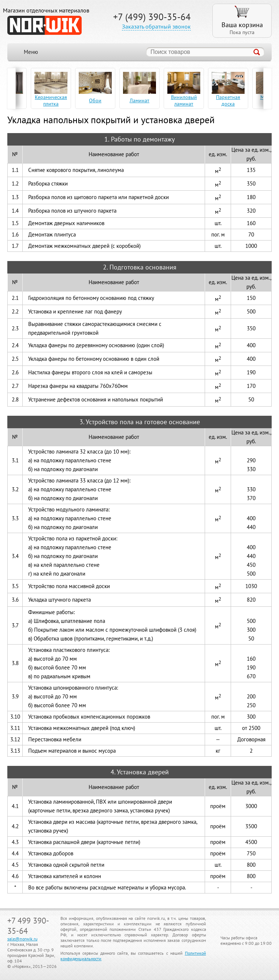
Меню (31, 52)
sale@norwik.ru (22, 939)
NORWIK (44, 25)
